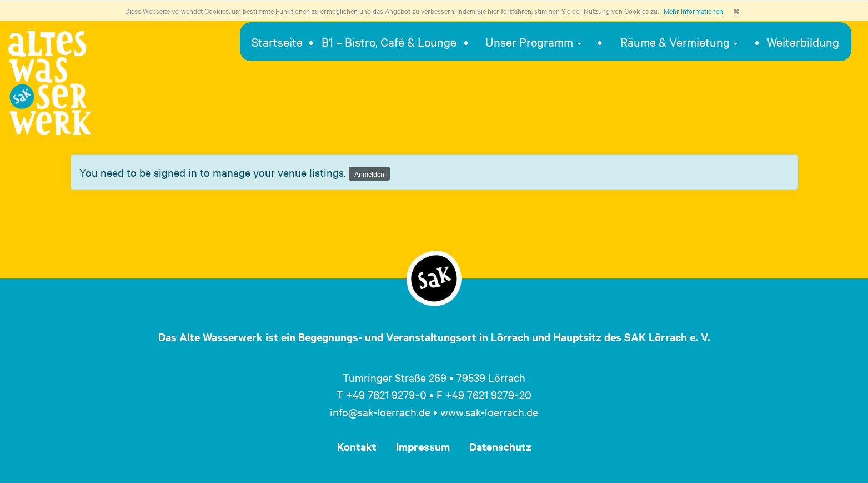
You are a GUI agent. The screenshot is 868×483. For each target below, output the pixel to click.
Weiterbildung (803, 42)
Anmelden (369, 173)
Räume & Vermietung (679, 42)
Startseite (277, 42)
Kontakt (357, 446)
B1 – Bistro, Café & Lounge (389, 42)
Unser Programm (533, 42)
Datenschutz (500, 446)
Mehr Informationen (693, 11)
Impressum (423, 446)
